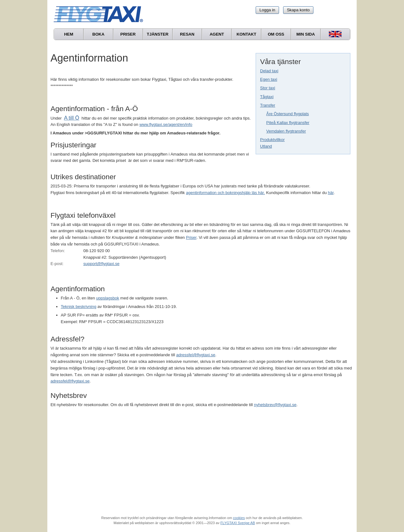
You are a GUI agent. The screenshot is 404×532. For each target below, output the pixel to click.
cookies (239, 518)
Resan (187, 34)
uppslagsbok (108, 298)
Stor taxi (268, 88)
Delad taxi (269, 71)
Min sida (306, 34)
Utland (266, 146)
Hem (69, 34)
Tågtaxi (267, 97)
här (331, 193)
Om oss (276, 34)
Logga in (267, 10)
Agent (217, 34)
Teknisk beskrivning (79, 307)
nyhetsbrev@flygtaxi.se (275, 405)
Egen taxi (269, 79)
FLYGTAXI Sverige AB (238, 523)
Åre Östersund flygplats (288, 114)
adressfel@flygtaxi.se (196, 355)
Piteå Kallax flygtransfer (288, 123)
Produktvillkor (272, 140)
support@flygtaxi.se (101, 264)
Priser (128, 34)
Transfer (268, 105)
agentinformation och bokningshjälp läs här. (225, 193)
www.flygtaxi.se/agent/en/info (166, 124)
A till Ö (72, 118)
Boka (98, 34)
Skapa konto (298, 10)
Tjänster (158, 34)
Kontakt (246, 34)
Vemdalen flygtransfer (286, 131)
